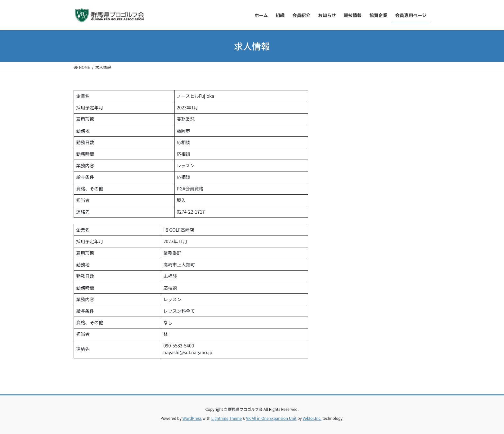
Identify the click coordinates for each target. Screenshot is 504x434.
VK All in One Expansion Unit (271, 418)
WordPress (192, 418)
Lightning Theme (226, 418)
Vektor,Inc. (312, 418)
